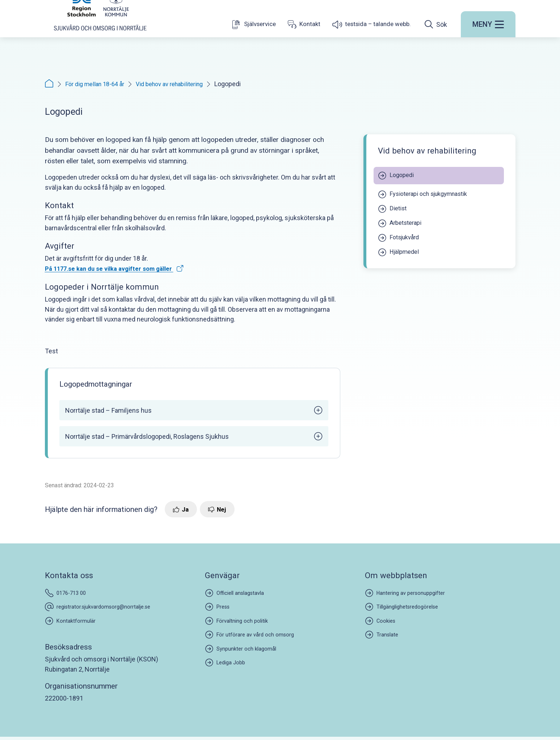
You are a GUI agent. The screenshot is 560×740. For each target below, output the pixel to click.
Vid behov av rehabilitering (179, 84)
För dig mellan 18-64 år (98, 84)
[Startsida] (100, 34)
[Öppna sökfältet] (436, 49)
